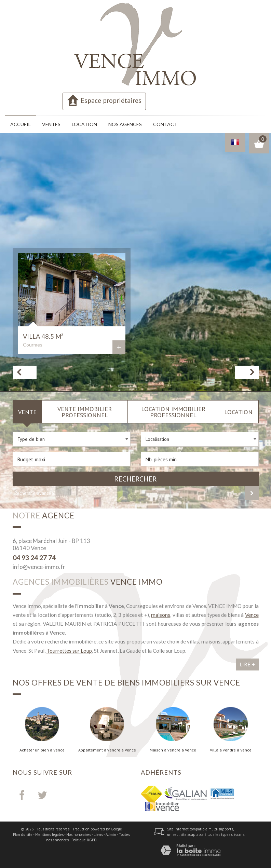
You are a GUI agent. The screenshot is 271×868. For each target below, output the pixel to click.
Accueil (21, 124)
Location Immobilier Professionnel (173, 412)
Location (84, 124)
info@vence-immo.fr (39, 567)
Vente (27, 412)
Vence (252, 615)
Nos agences (125, 124)
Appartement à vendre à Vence (107, 750)
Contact (165, 124)
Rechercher (135, 479)
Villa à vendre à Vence (231, 750)
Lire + (247, 664)
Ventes (51, 124)
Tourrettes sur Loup (69, 651)
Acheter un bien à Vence (42, 750)
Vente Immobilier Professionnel (85, 412)
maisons (161, 615)
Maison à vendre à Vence (173, 750)
